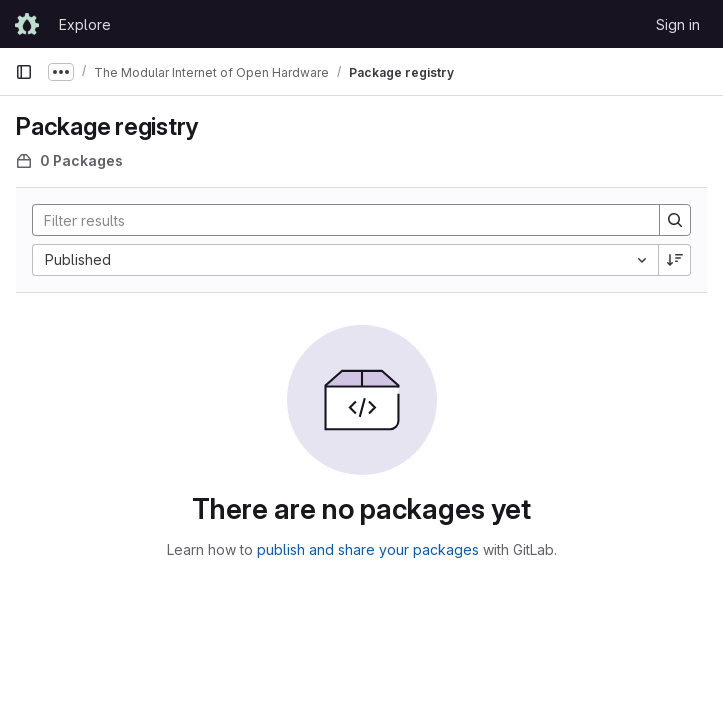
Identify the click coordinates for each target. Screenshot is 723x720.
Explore (85, 24)
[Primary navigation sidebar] (24, 72)
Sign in (678, 24)
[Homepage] (27, 24)
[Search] (336, 220)
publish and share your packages (368, 549)
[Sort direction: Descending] (675, 260)
